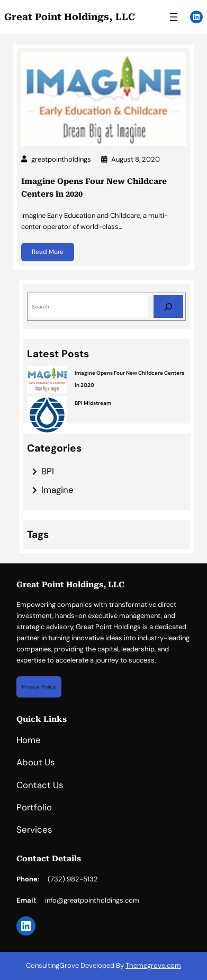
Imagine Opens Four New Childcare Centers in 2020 (94, 187)
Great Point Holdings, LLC (70, 17)
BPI (48, 471)
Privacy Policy (39, 687)
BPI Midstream (93, 403)
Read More (48, 252)
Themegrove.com (153, 965)
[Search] (168, 307)
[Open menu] (174, 17)
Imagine (57, 490)
